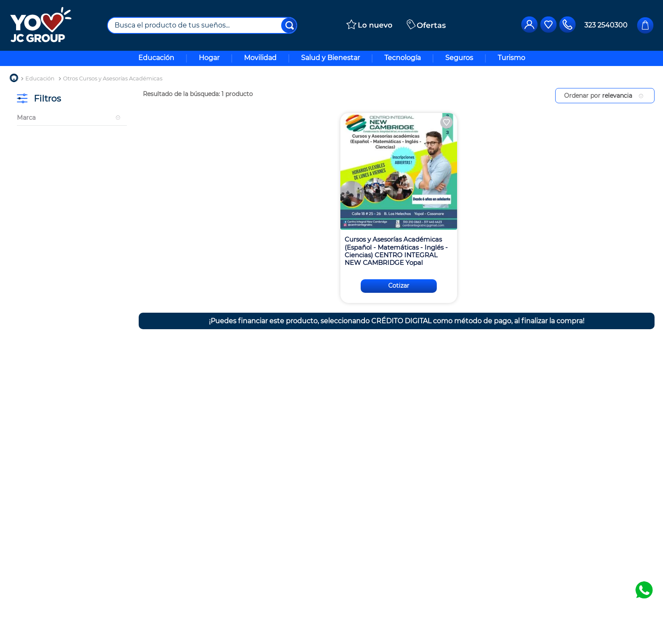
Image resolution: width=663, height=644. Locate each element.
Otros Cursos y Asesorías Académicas (113, 78)
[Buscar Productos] (290, 25)
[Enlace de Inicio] (14, 79)
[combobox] (202, 25)
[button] (72, 118)
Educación (40, 78)
